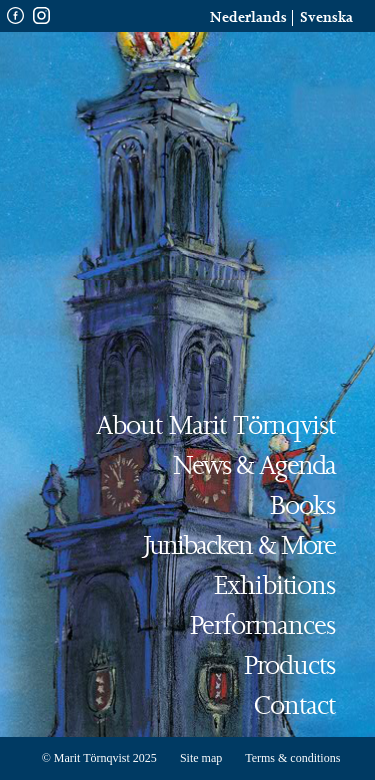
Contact (294, 706)
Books (302, 506)
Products (289, 666)
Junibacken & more (239, 546)
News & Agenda (254, 466)
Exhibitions (274, 586)
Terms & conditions (292, 758)
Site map (201, 758)
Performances (262, 626)
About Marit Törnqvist (215, 426)
